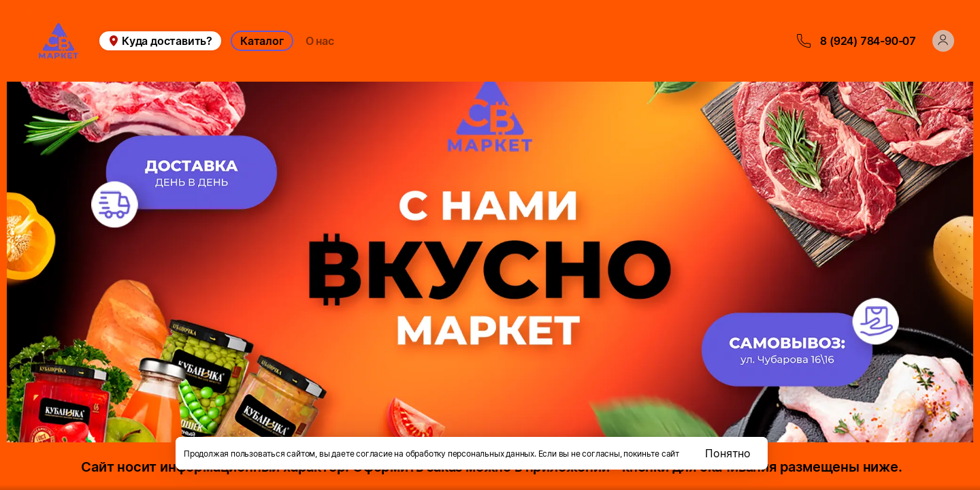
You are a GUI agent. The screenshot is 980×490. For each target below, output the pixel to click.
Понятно (728, 453)
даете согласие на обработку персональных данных (433, 454)
